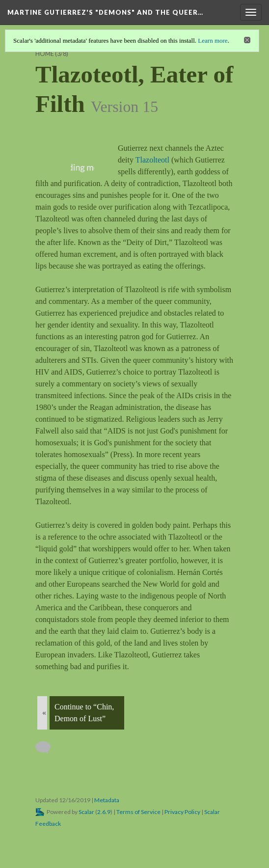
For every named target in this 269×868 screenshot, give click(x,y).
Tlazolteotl (153, 160)
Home (45, 54)
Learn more (213, 41)
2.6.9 (104, 812)
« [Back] (44, 713)
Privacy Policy (182, 812)
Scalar (86, 812)
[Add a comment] (47, 748)
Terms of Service (138, 812)
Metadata (107, 800)
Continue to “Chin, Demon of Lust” (84, 713)
